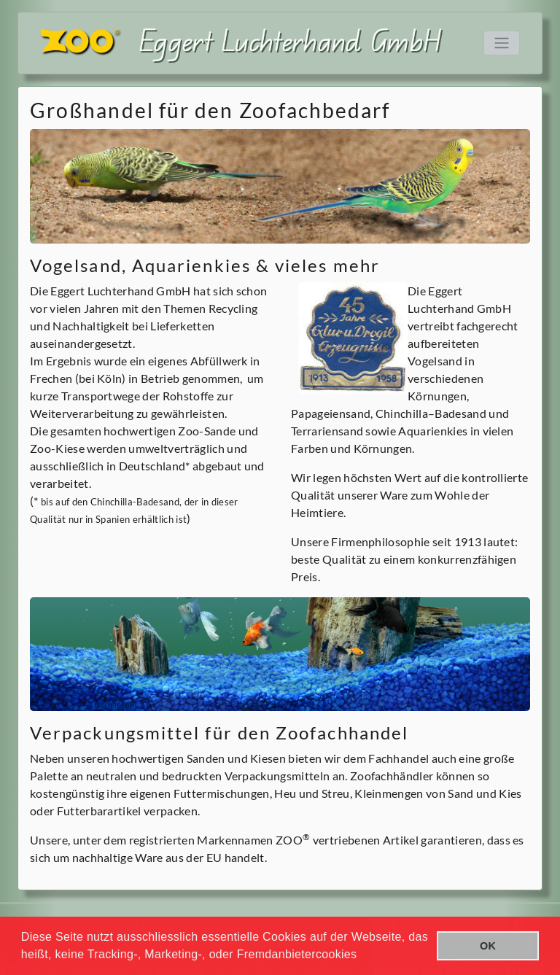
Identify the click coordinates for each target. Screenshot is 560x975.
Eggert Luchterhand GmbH (291, 40)
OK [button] (488, 946)
